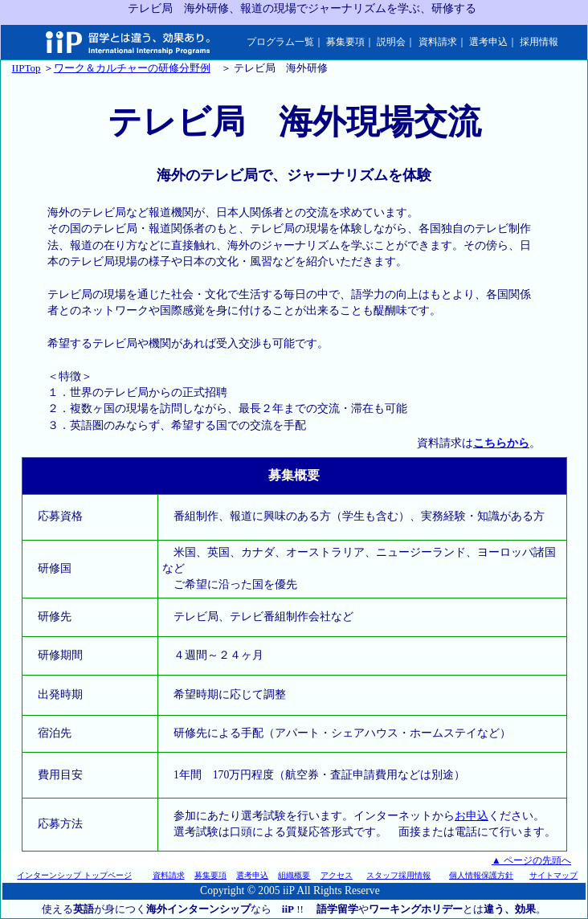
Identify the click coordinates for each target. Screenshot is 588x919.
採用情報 (539, 42)
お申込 (472, 816)
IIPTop (27, 68)
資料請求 (438, 42)
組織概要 (294, 875)
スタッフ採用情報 (398, 875)
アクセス (337, 875)
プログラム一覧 (280, 42)
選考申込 (488, 42)
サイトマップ (553, 875)
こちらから (501, 443)
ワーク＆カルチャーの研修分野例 (132, 68)
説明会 (391, 42)
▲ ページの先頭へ (531, 860)
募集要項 (345, 42)
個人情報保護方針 (481, 875)
